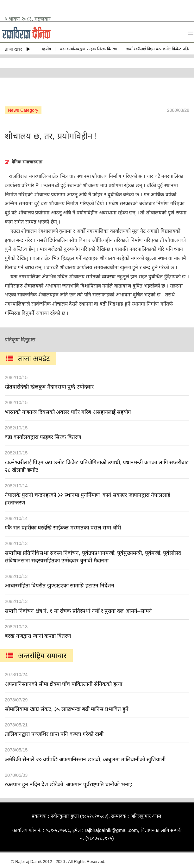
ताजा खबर (17, 49)
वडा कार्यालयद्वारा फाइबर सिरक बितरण (90, 49)
